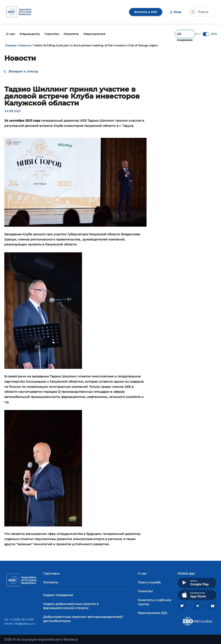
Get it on (195, 580)
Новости (25, 43)
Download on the (193, 593)
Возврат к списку (23, 69)
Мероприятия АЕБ (152, 611)
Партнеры (51, 571)
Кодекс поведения (58, 593)
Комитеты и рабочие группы (154, 600)
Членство (145, 589)
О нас (142, 571)
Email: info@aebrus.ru (20, 623)
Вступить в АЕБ (144, 12)
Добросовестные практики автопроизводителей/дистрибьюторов (83, 617)
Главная (11, 43)
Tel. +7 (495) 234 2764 (19, 618)
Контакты (51, 580)
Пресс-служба (149, 580)
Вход (175, 12)
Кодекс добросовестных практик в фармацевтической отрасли (71, 604)
